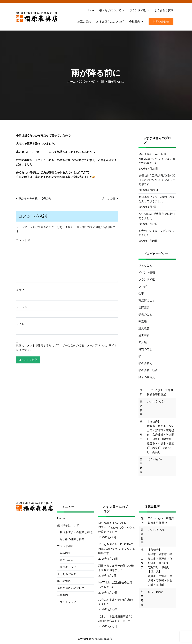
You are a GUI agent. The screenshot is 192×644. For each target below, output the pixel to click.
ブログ (143, 286)
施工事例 (144, 335)
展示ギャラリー (69, 567)
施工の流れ (84, 22)
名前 (20, 290)
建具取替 (144, 328)
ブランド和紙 (138, 10)
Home (90, 10)
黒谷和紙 (65, 553)
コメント (23, 240)
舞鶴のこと (145, 349)
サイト (20, 324)
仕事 (141, 293)
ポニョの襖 (108, 198)
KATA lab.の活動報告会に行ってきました (157, 216)
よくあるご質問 (164, 10)
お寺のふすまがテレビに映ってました (156, 233)
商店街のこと (147, 300)
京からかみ (67, 560)
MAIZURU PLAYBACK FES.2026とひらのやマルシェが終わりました (157, 159)
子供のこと (145, 314)
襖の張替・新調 (148, 370)
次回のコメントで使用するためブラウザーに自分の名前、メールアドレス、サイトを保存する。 (66, 348)
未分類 (143, 342)
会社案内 (135, 22)
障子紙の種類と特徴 (72, 539)
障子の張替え (147, 377)
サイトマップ (68, 602)
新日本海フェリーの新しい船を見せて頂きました (156, 199)
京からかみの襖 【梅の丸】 (36, 198)
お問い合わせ (161, 22)
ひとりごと (145, 265)
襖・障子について (110, 10)
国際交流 (144, 307)
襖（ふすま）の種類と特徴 (76, 532)
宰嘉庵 (143, 321)
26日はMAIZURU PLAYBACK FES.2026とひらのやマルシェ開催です (157, 180)
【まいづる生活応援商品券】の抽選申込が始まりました (116, 619)
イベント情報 (147, 272)
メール (22, 307)
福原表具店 (105, 639)
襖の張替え (145, 363)
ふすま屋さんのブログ (110, 22)
